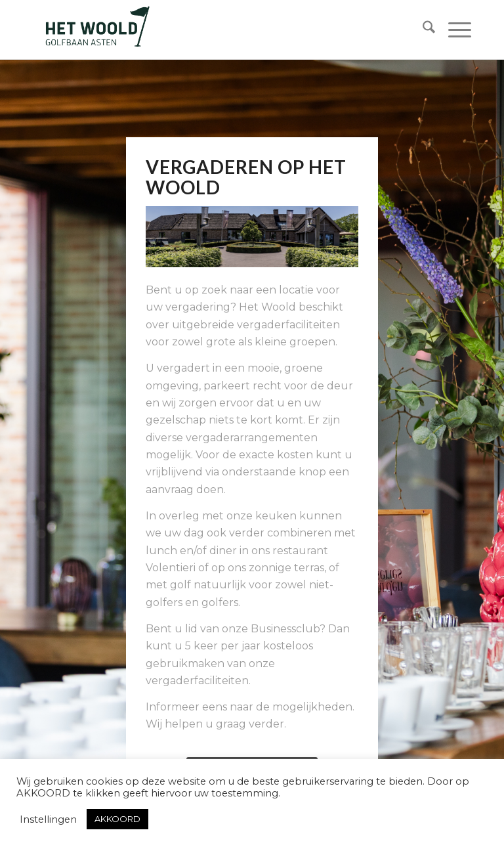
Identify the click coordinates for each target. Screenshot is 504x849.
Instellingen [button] (48, 819)
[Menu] (453, 30)
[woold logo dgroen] (97, 30)
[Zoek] (422, 30)
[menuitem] (422, 30)
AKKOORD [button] (117, 819)
